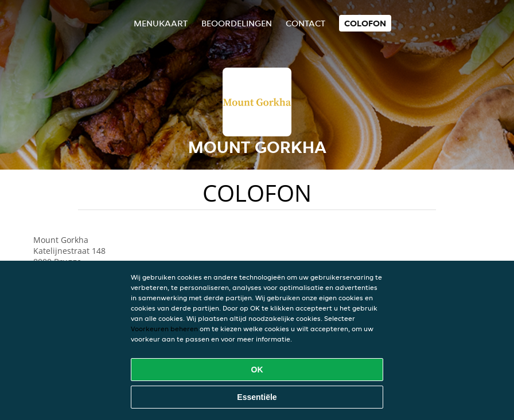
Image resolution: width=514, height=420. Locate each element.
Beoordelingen (237, 23)
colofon (365, 23)
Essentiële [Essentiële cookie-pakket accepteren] (257, 397)
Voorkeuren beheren (164, 329)
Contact (305, 23)
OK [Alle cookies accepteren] (257, 370)
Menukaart (161, 23)
